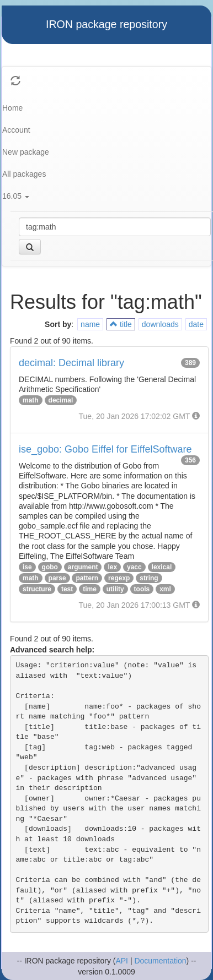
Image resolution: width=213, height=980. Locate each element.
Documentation (160, 961)
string (149, 578)
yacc (134, 567)
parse (57, 578)
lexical (162, 567)
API (122, 961)
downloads (160, 324)
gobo (50, 567)
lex (112, 567)
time (90, 589)
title (121, 324)
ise (27, 567)
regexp (119, 578)
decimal (61, 400)
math (31, 400)
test (67, 589)
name (90, 324)
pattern (87, 578)
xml (165, 589)
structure (37, 589)
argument (83, 567)
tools (142, 589)
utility (115, 589)
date (196, 324)
